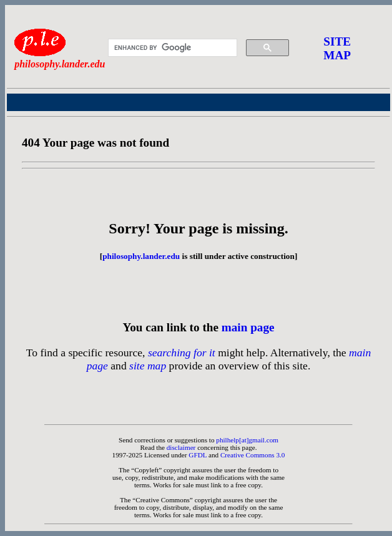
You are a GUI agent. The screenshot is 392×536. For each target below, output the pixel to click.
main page (248, 327)
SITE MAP (337, 48)
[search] (171, 48)
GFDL (198, 455)
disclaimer (181, 447)
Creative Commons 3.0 (252, 455)
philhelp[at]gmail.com (247, 440)
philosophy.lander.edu (141, 256)
